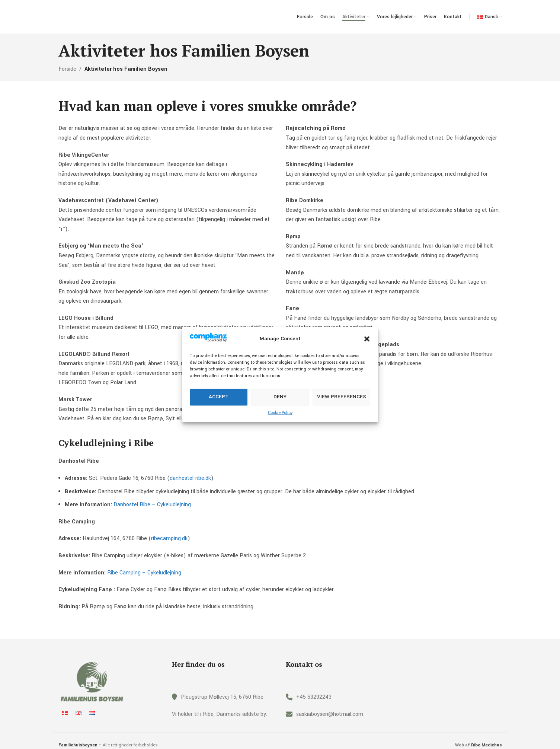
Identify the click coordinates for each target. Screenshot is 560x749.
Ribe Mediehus (487, 745)
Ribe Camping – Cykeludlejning (144, 573)
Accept (219, 397)
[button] (367, 339)
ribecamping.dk (169, 538)
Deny (280, 397)
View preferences (342, 397)
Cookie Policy (280, 413)
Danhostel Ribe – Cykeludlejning (152, 505)
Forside (67, 69)
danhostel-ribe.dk (190, 478)
